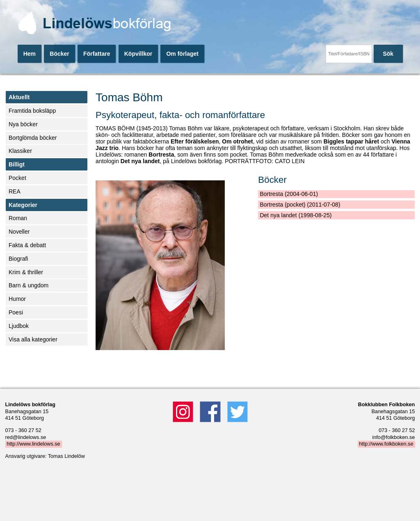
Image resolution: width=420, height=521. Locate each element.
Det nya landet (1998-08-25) (296, 215)
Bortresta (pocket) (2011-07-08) (300, 205)
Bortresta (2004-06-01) (289, 194)
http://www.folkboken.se (386, 444)
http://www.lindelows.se (33, 444)
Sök (388, 54)
